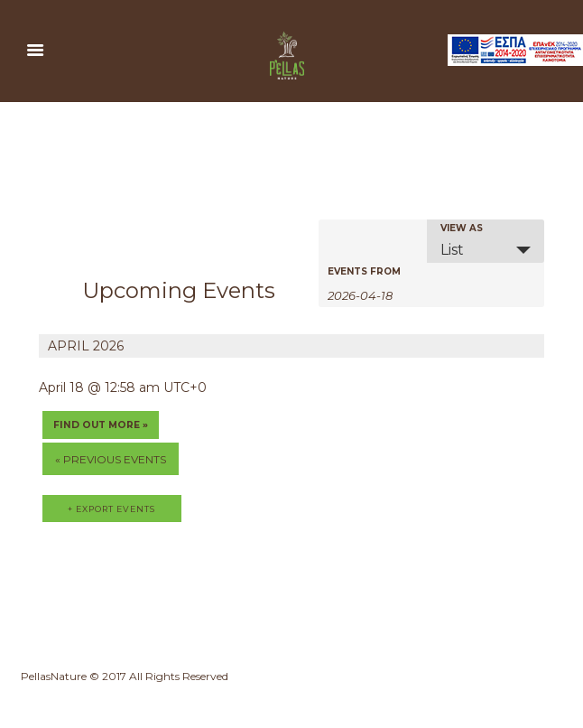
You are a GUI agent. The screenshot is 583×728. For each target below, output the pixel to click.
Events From (364, 272)
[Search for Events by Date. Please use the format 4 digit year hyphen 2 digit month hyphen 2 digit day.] (373, 294)
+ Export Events (111, 509)
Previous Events (111, 459)
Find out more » (101, 425)
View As (462, 229)
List (452, 250)
